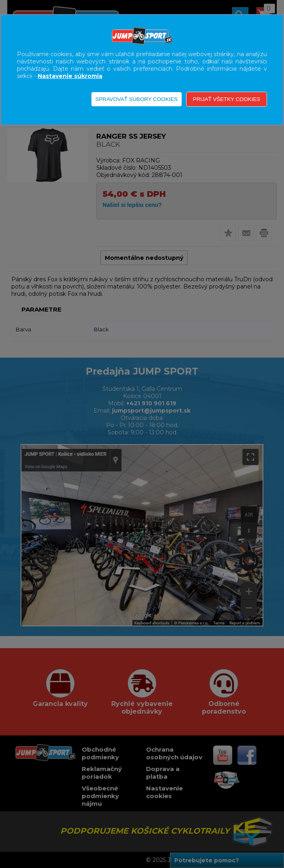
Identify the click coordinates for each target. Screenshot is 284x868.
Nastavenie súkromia (70, 76)
